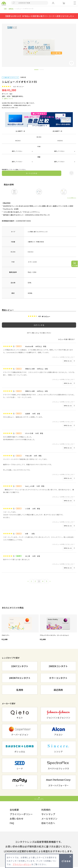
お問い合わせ (17, 819)
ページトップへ (39, 799)
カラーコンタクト (58, 678)
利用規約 (46, 810)
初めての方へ (49, 824)
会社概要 (15, 810)
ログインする (39, 325)
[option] (20, 628)
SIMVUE (11, 9)
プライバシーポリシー (22, 814)
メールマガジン (50, 819)
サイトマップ (49, 814)
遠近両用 (58, 690)
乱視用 (20, 690)
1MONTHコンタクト (20, 678)
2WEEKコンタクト (58, 666)
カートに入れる (32, 173)
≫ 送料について (7, 98)
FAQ (12, 824)
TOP (5, 9)
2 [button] (42, 70)
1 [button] (36, 70)
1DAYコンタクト (20, 666)
